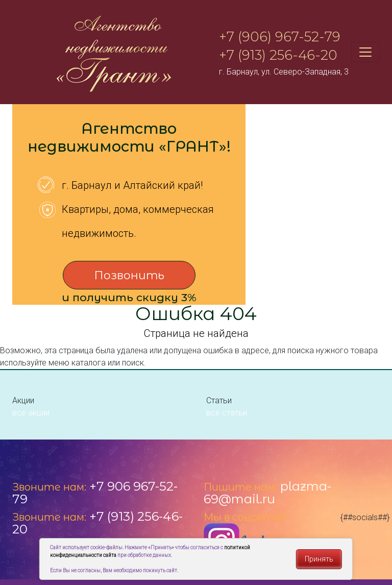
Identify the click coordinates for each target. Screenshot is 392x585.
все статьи (227, 413)
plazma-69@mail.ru (267, 493)
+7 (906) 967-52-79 (280, 37)
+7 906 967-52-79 (95, 493)
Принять (319, 559)
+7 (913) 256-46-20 (278, 55)
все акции (31, 413)
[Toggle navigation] (365, 52)
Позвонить (129, 275)
